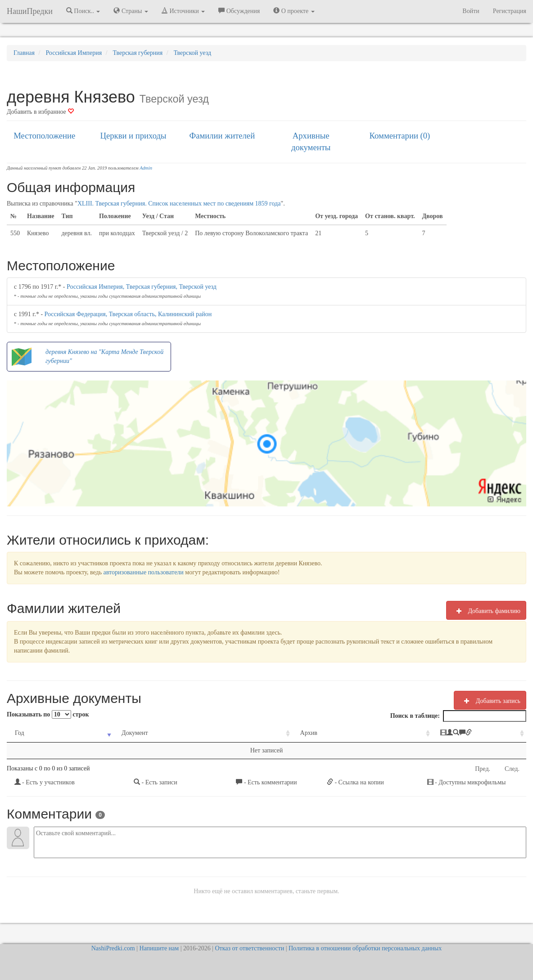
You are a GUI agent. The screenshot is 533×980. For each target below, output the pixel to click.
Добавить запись (490, 701)
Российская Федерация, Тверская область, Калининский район (128, 314)
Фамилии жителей (222, 136)
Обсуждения (239, 11)
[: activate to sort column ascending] (443, 733)
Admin (146, 168)
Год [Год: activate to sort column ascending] (20, 733)
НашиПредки (30, 11)
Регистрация (510, 11)
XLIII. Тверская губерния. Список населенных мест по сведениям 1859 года (179, 204)
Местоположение (44, 136)
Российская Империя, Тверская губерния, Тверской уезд (142, 287)
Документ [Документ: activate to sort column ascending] (117, 733)
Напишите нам (159, 948)
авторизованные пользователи (144, 572)
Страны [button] (131, 11)
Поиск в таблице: (458, 716)
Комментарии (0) (400, 136)
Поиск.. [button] (83, 11)
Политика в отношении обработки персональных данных (365, 948)
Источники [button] (183, 11)
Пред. (483, 769)
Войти (471, 11)
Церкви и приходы (133, 136)
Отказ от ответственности (249, 948)
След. (512, 769)
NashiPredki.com (113, 948)
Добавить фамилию (486, 611)
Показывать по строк (48, 714)
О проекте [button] (294, 11)
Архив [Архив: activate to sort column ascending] (261, 733)
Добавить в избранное (40, 112)
